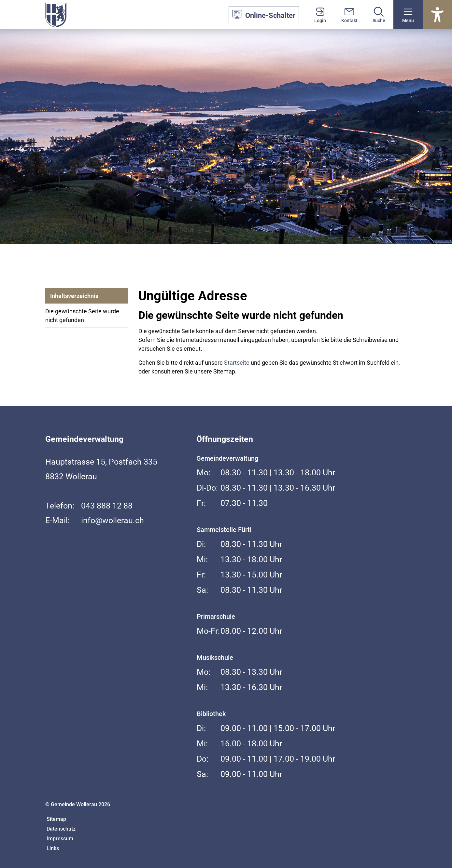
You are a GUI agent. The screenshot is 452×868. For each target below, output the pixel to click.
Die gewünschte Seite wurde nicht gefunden (82, 316)
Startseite (237, 363)
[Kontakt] (349, 15)
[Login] (320, 15)
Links (53, 848)
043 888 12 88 (107, 506)
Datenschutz (61, 829)
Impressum (60, 839)
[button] (408, 15)
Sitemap (56, 819)
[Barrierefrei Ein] (437, 15)
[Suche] (379, 15)
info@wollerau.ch (113, 520)
